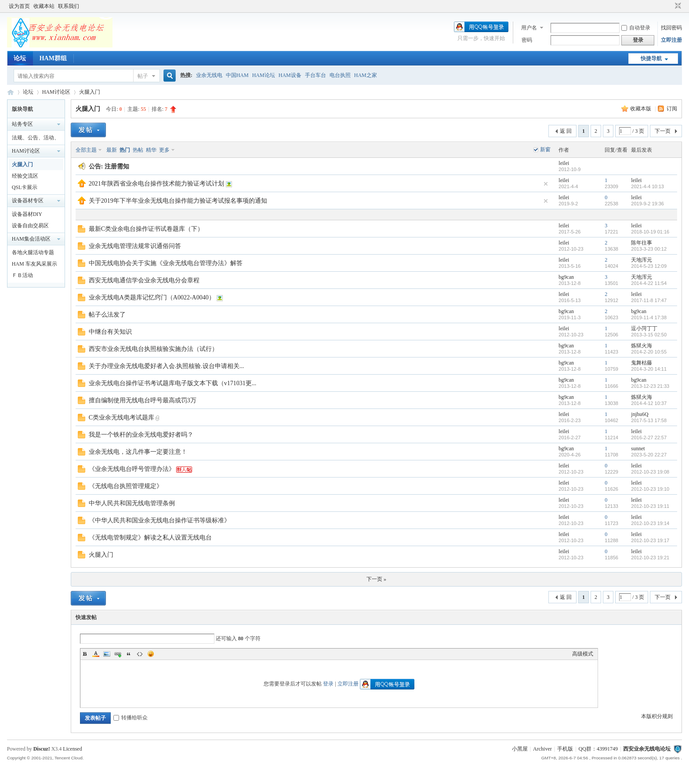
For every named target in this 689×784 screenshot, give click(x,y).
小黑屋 (520, 749)
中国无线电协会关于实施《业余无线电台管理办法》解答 (166, 263)
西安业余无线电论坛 (11, 92)
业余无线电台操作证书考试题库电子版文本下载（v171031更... (173, 383)
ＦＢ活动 (22, 275)
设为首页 (19, 6)
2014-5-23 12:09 (649, 266)
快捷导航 (651, 58)
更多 (164, 150)
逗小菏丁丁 (644, 328)
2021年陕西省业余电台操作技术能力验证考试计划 (156, 184)
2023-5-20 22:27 (649, 455)
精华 (151, 150)
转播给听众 (131, 718)
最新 (112, 150)
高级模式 (583, 654)
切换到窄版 (677, 6)
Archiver (542, 749)
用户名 (529, 28)
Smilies (151, 654)
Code (140, 654)
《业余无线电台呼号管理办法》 (132, 469)
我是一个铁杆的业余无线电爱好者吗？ (141, 435)
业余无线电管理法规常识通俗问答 (135, 246)
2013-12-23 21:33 (650, 386)
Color (96, 654)
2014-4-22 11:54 (649, 283)
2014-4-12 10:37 (649, 403)
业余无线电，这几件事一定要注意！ (138, 452)
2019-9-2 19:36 (647, 204)
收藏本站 (44, 6)
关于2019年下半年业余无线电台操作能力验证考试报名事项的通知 (178, 201)
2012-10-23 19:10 (650, 489)
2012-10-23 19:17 (650, 540)
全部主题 (86, 150)
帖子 (143, 76)
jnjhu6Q (640, 414)
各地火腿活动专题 (33, 252)
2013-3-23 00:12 (649, 249)
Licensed (72, 749)
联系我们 (69, 6)
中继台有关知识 (110, 332)
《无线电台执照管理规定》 (126, 486)
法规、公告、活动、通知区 (36, 139)
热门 (125, 150)
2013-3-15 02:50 (649, 335)
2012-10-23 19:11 (650, 506)
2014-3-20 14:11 (649, 369)
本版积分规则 (657, 716)
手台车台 (315, 75)
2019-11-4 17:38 (649, 317)
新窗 (545, 150)
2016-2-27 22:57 (649, 438)
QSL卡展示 (25, 187)
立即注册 (671, 40)
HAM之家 (366, 75)
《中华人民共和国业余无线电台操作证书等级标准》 (160, 520)
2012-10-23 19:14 (650, 523)
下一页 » (376, 579)
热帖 (138, 150)
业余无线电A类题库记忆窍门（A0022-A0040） (152, 297)
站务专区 (22, 124)
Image (107, 654)
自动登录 (636, 28)
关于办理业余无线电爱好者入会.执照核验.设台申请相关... (167, 366)
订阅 (672, 109)
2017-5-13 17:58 (649, 420)
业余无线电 (209, 75)
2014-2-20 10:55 (649, 352)
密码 (527, 40)
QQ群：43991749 (598, 749)
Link (118, 654)
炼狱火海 (642, 346)
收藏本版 (641, 109)
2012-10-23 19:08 (650, 472)
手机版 (565, 749)
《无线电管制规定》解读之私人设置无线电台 (150, 538)
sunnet (638, 449)
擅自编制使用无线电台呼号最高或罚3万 (143, 400)
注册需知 (117, 166)
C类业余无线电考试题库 (121, 418)
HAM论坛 (264, 75)
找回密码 (671, 28)
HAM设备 (290, 75)
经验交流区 (25, 176)
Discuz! (42, 749)
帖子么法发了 (107, 315)
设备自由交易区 (30, 226)
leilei (564, 163)
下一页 (663, 131)
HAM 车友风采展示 (34, 264)
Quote (129, 654)
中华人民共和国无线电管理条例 (132, 503)
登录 (328, 684)
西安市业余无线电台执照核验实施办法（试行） (153, 349)
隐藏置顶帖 (546, 184)
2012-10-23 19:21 (650, 558)
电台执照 (340, 75)
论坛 (20, 58)
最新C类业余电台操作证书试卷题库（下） (146, 229)
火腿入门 (90, 92)
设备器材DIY (27, 214)
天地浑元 (642, 260)
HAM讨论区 (56, 92)
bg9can (566, 277)
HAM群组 (53, 58)
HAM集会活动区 (31, 239)
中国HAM (237, 75)
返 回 (566, 131)
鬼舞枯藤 (642, 363)
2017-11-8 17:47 (649, 300)
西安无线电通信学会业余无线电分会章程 (144, 280)
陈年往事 (642, 243)
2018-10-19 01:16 (650, 232)
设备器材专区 (28, 201)
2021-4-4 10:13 (647, 186)
